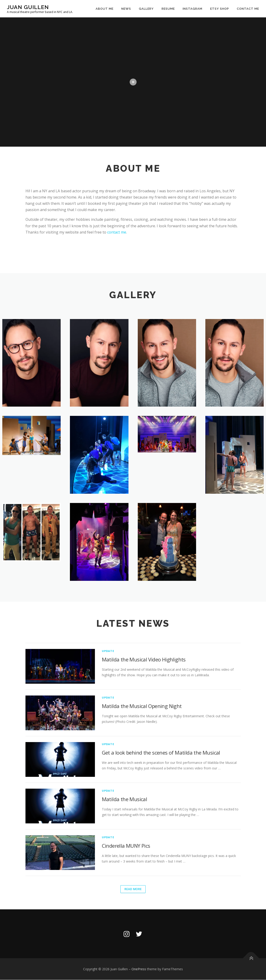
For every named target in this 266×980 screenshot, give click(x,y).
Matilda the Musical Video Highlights (144, 659)
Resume (168, 9)
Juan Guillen (28, 7)
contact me (117, 232)
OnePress (139, 969)
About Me (105, 9)
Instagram (192, 9)
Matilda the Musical (125, 799)
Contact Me (248, 9)
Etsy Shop (220, 9)
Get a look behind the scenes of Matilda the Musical (161, 752)
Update (108, 651)
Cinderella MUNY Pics (126, 846)
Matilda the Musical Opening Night (142, 706)
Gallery (146, 9)
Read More (133, 889)
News (126, 9)
